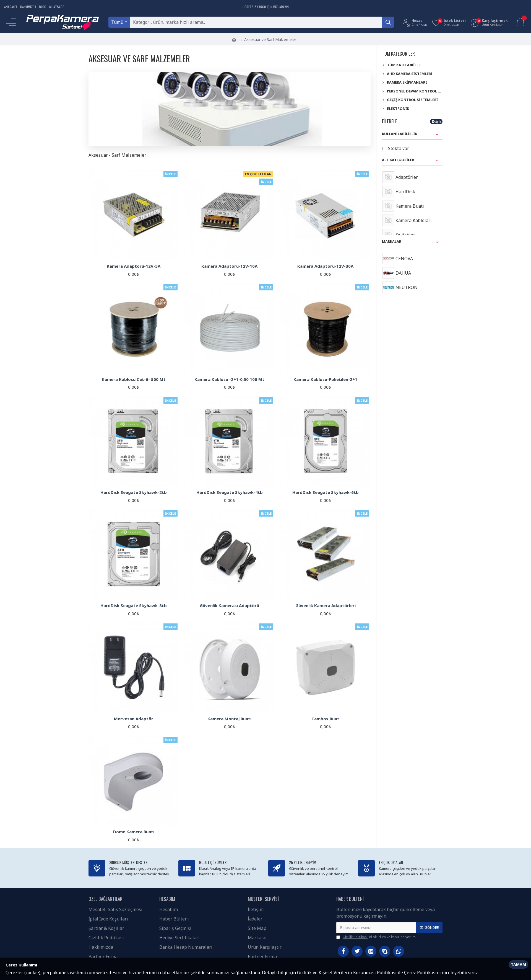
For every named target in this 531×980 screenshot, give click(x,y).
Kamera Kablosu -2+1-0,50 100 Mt (229, 379)
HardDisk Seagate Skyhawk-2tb (134, 492)
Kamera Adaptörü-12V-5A (134, 266)
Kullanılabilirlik (399, 134)
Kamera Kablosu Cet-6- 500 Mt (134, 379)
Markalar (392, 241)
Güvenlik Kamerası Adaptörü (229, 606)
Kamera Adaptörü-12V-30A (325, 266)
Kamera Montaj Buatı (229, 719)
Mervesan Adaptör (134, 719)
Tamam (518, 964)
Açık (438, 121)
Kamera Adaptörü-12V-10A (229, 266)
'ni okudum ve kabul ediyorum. (376, 937)
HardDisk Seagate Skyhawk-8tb (134, 606)
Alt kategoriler (398, 160)
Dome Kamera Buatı (134, 832)
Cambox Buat (325, 719)
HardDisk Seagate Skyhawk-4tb (230, 492)
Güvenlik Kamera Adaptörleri (326, 606)
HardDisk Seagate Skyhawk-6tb (326, 492)
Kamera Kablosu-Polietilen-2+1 (325, 379)
